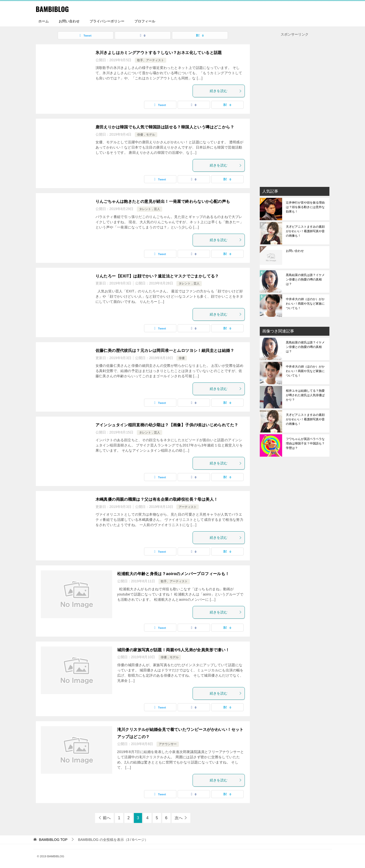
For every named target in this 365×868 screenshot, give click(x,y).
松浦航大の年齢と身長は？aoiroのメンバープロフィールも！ (173, 574)
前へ (107, 818)
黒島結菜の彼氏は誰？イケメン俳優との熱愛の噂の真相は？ (305, 279)
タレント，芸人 (150, 209)
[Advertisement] (295, 112)
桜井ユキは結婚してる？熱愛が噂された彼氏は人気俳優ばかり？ (305, 395)
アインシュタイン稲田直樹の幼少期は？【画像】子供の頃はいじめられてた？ (167, 425)
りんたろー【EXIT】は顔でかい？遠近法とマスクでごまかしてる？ (157, 276)
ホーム (44, 21)
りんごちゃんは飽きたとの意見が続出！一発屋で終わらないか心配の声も (163, 201)
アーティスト (188, 507)
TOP (53, 840)
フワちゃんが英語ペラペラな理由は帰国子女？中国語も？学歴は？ (305, 443)
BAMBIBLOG (54, 9)
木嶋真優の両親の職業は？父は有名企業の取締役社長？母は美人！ (157, 499)
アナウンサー (168, 744)
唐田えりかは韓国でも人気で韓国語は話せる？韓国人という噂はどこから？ (165, 127)
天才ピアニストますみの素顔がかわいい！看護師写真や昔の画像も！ (305, 231)
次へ (179, 818)
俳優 (182, 358)
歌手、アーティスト (151, 60)
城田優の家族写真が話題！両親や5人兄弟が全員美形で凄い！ (173, 650)
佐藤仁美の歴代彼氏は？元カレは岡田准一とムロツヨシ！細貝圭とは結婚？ (165, 351)
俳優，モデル (146, 135)
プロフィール (145, 21)
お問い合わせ (69, 21)
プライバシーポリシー (107, 21)
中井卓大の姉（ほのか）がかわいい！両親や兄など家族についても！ (305, 304)
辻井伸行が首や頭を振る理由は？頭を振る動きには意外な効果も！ (305, 207)
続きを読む (226, 91)
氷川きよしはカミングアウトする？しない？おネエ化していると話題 (159, 53)
